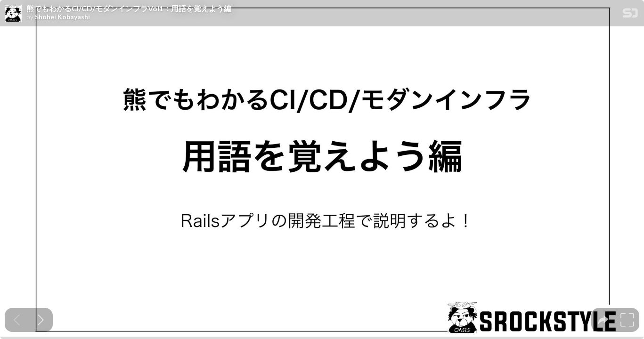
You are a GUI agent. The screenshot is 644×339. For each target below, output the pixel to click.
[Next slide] (41, 320)
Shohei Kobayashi (62, 17)
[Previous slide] (17, 320)
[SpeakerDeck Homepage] (630, 15)
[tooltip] (603, 320)
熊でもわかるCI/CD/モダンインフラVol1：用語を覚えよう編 (129, 8)
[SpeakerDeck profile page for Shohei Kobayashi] (13, 14)
